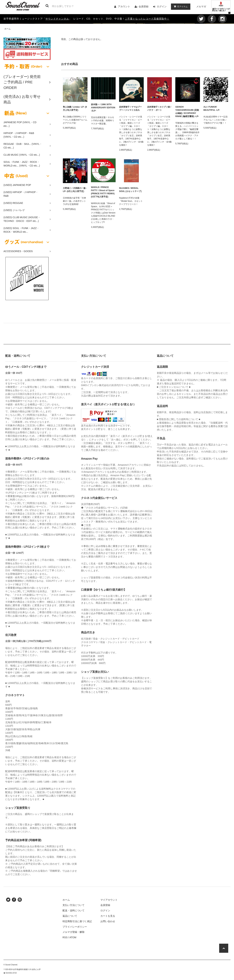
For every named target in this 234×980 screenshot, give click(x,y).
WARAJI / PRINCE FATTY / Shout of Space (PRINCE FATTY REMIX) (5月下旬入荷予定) (103, 192)
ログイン (162, 6)
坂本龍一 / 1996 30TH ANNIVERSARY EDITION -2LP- (103, 108)
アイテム (180, 6)
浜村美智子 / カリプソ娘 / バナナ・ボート (159, 108)
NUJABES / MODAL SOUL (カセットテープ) (130, 190)
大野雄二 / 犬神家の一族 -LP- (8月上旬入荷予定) (75, 190)
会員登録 (144, 6)
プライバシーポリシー (75, 927)
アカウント (124, 6)
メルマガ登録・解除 (74, 932)
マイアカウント (109, 900)
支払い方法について (74, 905)
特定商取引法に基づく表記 (77, 921)
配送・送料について (74, 910)
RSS (65, 937)
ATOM (73, 937)
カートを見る (108, 916)
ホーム (8, 29)
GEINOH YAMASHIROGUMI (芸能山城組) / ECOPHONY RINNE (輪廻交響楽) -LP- (187, 112)
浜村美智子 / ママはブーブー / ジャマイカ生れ (130, 108)
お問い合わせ (108, 921)
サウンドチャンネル (57, 19)
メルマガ (201, 6)
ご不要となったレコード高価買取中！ (147, 19)
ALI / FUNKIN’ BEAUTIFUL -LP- (212, 108)
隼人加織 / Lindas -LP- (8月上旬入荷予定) (75, 108)
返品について (70, 916)
